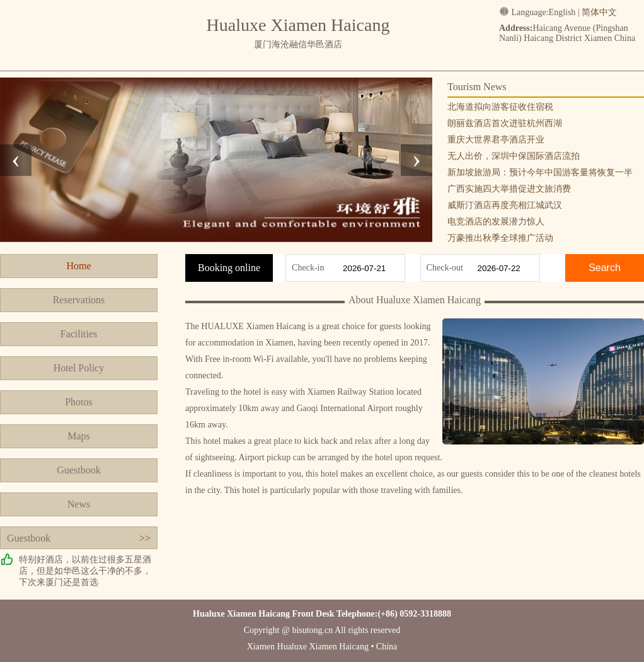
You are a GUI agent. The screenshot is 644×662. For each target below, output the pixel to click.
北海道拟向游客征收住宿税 (500, 107)
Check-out (445, 268)
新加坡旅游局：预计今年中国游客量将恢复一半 (540, 172)
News (79, 504)
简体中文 (599, 12)
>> (145, 538)
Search (605, 268)
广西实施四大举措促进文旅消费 (509, 189)
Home (78, 266)
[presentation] (16, 160)
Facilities (79, 334)
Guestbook (78, 470)
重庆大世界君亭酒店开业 (496, 140)
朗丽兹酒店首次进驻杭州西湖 (505, 123)
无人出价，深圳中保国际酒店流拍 (514, 156)
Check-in (308, 268)
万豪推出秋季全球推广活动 (500, 238)
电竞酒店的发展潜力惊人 (496, 222)
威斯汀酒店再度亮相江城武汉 (505, 205)
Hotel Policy (79, 368)
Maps (79, 436)
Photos (79, 402)
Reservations (79, 300)
